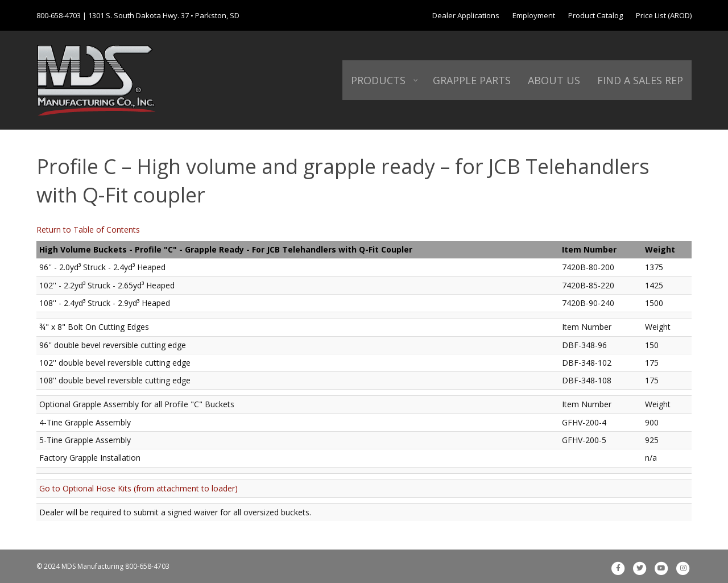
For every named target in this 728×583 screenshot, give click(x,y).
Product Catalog (595, 15)
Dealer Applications (466, 15)
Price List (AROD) (664, 15)
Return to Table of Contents (88, 230)
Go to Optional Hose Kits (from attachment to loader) (138, 488)
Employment (534, 15)
